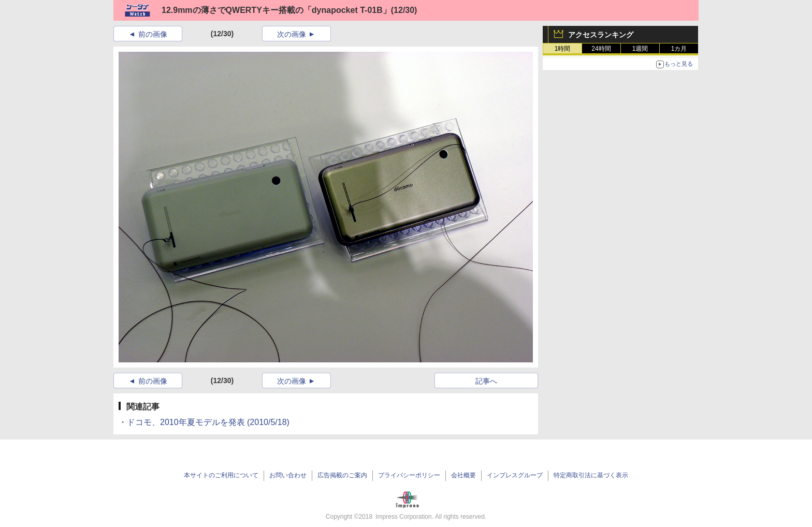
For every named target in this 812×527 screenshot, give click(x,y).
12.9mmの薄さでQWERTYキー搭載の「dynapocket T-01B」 (276, 10)
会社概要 (463, 475)
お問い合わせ (288, 475)
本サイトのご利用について (221, 475)
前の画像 (153, 34)
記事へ (486, 381)
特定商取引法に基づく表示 (591, 475)
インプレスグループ (515, 475)
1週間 (640, 49)
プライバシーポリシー (409, 475)
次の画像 (292, 34)
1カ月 (679, 49)
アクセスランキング (601, 35)
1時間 (563, 49)
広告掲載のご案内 (342, 475)
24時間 (601, 49)
